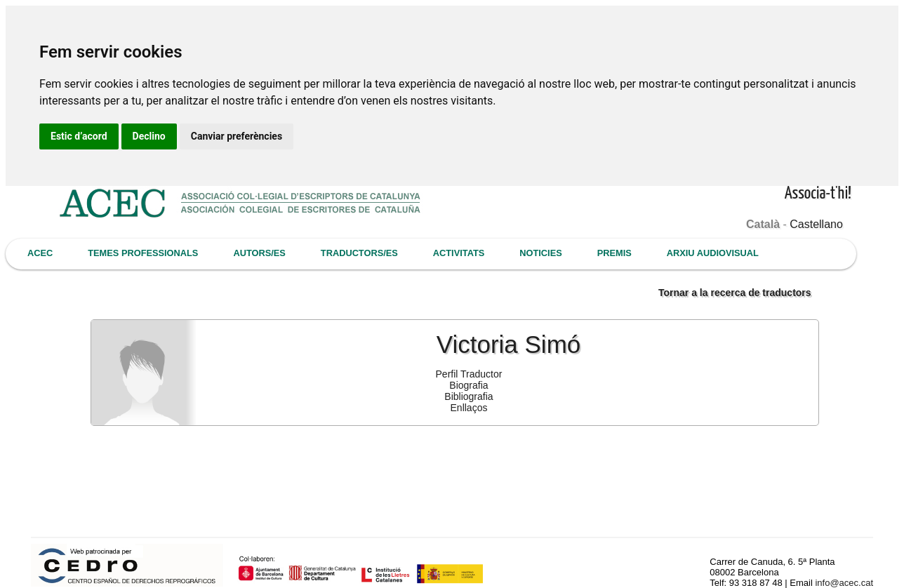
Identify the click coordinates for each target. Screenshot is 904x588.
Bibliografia (468, 396)
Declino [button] (149, 136)
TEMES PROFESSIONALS (143, 253)
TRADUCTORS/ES (359, 253)
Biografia (468, 385)
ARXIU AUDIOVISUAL (713, 253)
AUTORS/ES (259, 253)
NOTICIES (540, 253)
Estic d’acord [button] (79, 136)
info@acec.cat (844, 583)
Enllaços (469, 408)
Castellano (816, 224)
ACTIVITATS (459, 253)
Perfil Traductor (469, 374)
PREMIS (614, 253)
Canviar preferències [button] (237, 136)
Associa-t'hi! (818, 194)
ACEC (40, 253)
